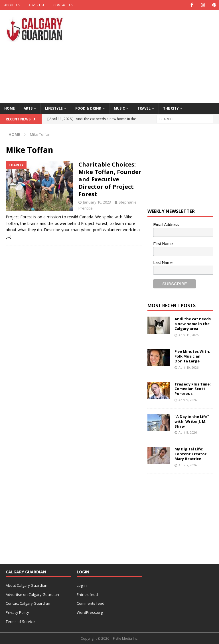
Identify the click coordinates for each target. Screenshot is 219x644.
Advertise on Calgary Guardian (32, 594)
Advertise (37, 5)
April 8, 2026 (188, 432)
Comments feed (91, 603)
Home (10, 108)
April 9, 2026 (188, 400)
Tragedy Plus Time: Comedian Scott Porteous (193, 389)
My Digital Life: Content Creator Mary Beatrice (190, 454)
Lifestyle (54, 108)
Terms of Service (20, 622)
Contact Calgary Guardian (28, 603)
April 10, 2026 (188, 367)
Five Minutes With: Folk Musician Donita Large (192, 356)
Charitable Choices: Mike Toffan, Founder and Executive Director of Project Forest (110, 179)
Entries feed (87, 594)
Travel (144, 108)
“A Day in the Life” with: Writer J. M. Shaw (192, 421)
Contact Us (63, 5)
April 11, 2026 (188, 335)
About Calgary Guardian (27, 585)
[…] (9, 236)
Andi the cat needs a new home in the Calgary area (193, 324)
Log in (82, 585)
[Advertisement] (150, 56)
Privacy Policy (17, 612)
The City (171, 108)
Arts (28, 108)
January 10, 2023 (97, 202)
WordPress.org (90, 612)
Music (119, 108)
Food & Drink (88, 108)
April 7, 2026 (188, 465)
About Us (12, 5)
